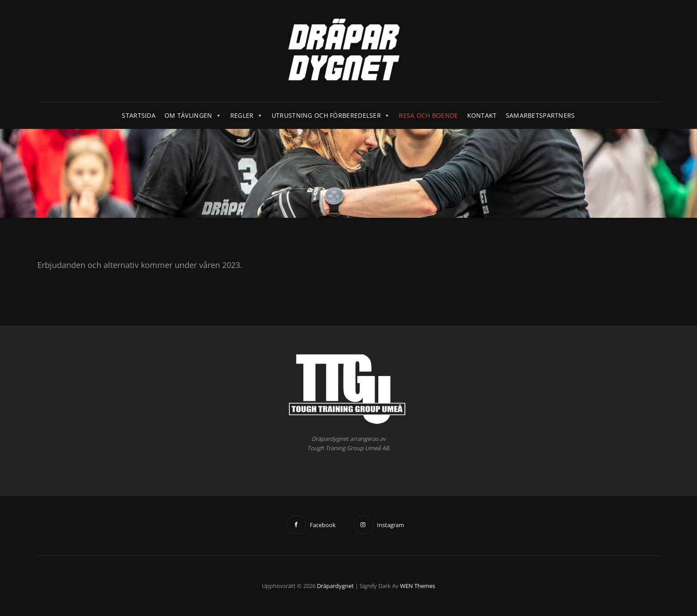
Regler (246, 115)
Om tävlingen (193, 115)
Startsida (139, 115)
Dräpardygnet (335, 586)
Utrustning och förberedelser (331, 115)
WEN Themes (418, 586)
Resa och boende (428, 115)
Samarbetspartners (541, 115)
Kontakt (482, 115)
